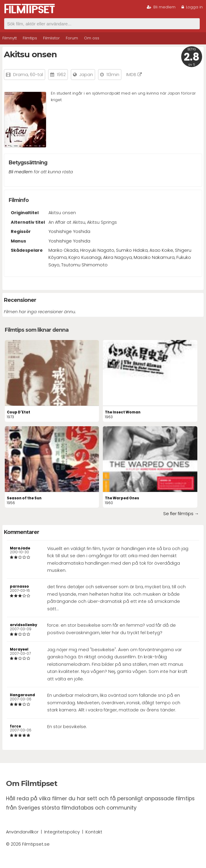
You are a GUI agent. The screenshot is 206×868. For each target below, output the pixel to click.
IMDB (134, 75)
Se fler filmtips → (181, 514)
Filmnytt (10, 38)
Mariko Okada (63, 250)
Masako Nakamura (154, 257)
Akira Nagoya (118, 257)
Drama (21, 75)
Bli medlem (161, 7)
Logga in (192, 7)
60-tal (36, 75)
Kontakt (94, 832)
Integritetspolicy (62, 832)
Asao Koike (161, 250)
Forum (72, 38)
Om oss (92, 38)
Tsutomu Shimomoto (84, 265)
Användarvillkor (22, 832)
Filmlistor (51, 38)
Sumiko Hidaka (132, 250)
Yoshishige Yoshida (69, 231)
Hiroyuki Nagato (97, 250)
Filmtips (30, 38)
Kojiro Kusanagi (85, 257)
